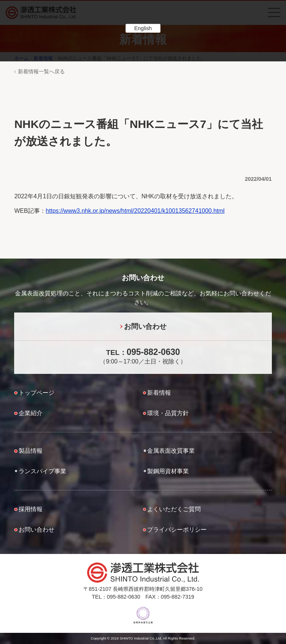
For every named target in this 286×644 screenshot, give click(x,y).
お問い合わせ (145, 326)
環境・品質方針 (168, 413)
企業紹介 (31, 413)
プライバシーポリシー (177, 530)
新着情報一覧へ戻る (41, 71)
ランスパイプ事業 (42, 471)
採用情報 (31, 509)
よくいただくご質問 (174, 509)
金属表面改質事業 (171, 451)
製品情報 (31, 451)
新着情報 (159, 393)
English (143, 28)
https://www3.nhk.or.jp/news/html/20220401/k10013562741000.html (135, 211)
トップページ (36, 393)
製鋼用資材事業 (168, 471)
